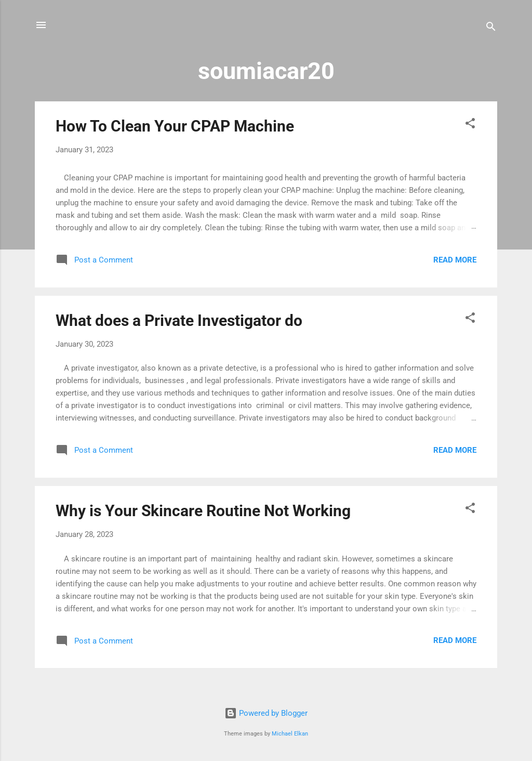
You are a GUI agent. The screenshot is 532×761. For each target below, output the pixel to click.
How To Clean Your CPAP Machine (175, 126)
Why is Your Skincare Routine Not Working (203, 511)
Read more (455, 260)
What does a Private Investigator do (179, 320)
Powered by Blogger (266, 713)
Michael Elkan (290, 734)
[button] (470, 125)
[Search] (491, 28)
